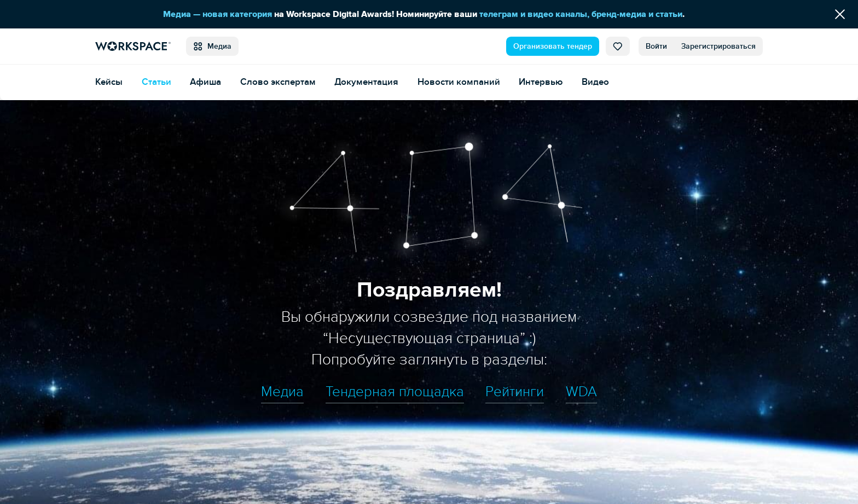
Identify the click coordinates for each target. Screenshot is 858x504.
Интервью (541, 82)
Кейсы (109, 82)
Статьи (156, 82)
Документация (366, 82)
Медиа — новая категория (218, 14)
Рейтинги (515, 392)
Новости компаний (459, 82)
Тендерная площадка (395, 392)
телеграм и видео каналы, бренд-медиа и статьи (581, 14)
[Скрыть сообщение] (840, 14)
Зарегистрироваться (718, 46)
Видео (595, 82)
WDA (581, 392)
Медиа (212, 47)
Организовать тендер (553, 46)
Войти (656, 46)
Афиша (205, 82)
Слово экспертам (278, 82)
